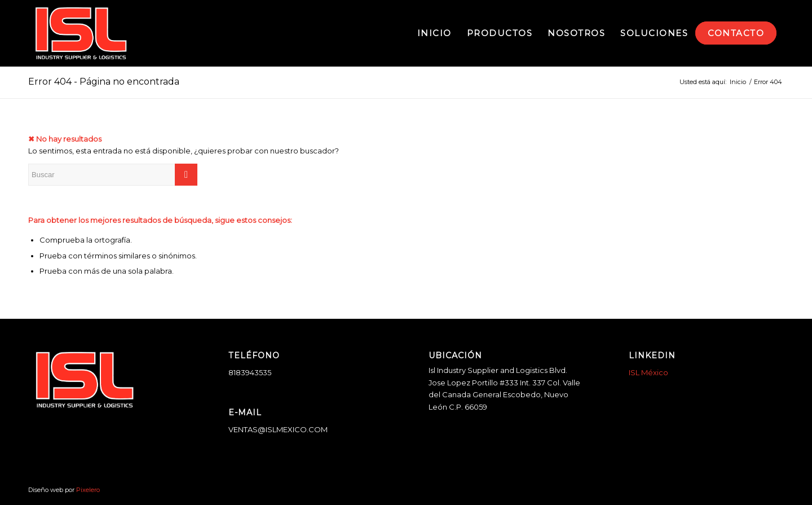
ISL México (648, 372)
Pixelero (88, 490)
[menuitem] (434, 33)
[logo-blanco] (81, 33)
